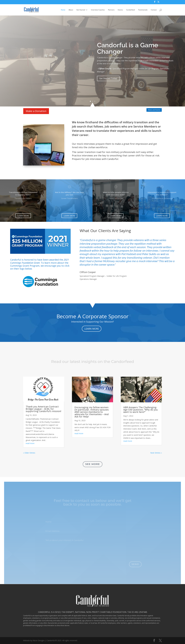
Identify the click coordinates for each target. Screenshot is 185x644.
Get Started (81, 10)
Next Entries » (156, 453)
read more (30, 443)
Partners (111, 10)
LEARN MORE (23, 216)
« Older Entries (29, 453)
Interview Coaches (98, 10)
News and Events (154, 110)
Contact (154, 10)
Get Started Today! (108, 86)
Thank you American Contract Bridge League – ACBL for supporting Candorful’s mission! (43, 409)
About (71, 10)
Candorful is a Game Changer (128, 56)
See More (93, 464)
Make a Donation (36, 111)
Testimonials (143, 10)
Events (120, 10)
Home (63, 10)
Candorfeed (130, 10)
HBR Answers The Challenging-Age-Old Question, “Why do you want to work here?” (141, 410)
